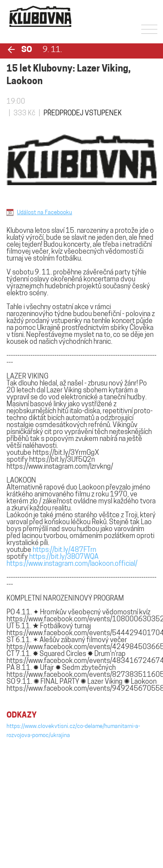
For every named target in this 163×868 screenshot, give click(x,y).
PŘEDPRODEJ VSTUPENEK (83, 114)
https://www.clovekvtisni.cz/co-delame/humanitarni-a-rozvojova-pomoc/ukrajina (73, 731)
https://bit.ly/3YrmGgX (66, 453)
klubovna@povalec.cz (37, 819)
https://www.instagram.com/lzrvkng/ (60, 467)
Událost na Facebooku (45, 213)
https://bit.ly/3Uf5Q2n (62, 460)
